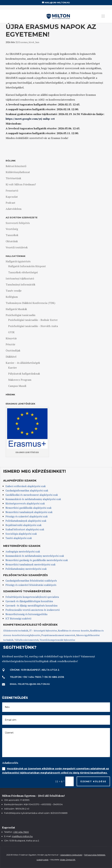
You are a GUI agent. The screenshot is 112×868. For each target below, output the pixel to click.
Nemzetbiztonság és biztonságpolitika (27, 614)
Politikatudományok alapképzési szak (26, 521)
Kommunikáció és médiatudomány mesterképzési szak (35, 556)
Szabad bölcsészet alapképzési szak (25, 529)
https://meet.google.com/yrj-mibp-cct (30, 119)
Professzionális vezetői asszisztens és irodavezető (33, 610)
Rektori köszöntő (16, 166)
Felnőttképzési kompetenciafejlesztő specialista (32, 597)
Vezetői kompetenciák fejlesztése (57, 640)
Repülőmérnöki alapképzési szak (23, 525)
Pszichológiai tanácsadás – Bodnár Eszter (33, 320)
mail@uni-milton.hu (22, 836)
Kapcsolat (12, 197)
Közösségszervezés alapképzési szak (25, 503)
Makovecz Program (20, 380)
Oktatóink (12, 241)
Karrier (12, 368)
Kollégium (12, 297)
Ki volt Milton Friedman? (21, 184)
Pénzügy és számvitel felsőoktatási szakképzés (31, 585)
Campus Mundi (17, 386)
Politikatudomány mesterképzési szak (26, 569)
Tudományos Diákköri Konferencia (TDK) (30, 303)
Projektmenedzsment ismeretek (58, 635)
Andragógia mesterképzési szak (23, 552)
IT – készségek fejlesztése (43, 631)
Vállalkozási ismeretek (27, 640)
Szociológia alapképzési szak (21, 534)
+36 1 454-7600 (21, 832)
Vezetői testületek (17, 247)
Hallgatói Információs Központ (27, 266)
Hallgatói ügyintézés (18, 261)
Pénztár (10, 344)
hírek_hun (34, 42)
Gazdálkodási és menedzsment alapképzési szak (32, 495)
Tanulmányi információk (20, 284)
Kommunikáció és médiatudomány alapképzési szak (33, 499)
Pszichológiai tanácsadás (20, 315)
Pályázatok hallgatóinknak (24, 374)
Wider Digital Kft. (68, 860)
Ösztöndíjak (13, 350)
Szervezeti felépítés (18, 223)
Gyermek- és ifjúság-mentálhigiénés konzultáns (31, 606)
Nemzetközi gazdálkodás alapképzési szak (28, 508)
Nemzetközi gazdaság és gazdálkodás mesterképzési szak (37, 560)
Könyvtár (11, 338)
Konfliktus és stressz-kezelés (74, 631)
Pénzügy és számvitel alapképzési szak (27, 516)
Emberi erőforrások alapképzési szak (26, 486)
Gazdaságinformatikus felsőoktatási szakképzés (31, 581)
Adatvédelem (14, 209)
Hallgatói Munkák (16, 309)
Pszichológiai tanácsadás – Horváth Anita (33, 326)
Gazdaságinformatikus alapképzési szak (27, 491)
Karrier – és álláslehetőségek (23, 363)
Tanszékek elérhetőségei (23, 272)
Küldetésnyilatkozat (18, 172)
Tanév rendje (14, 291)
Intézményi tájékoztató (20, 278)
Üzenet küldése (93, 781)
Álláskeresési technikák (16, 631)
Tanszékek (12, 235)
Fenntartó (12, 191)
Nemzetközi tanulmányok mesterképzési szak (30, 565)
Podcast (10, 203)
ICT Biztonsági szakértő (18, 619)
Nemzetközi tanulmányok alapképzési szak (29, 512)
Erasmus (23, 42)
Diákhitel (11, 357)
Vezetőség (12, 229)
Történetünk (13, 178)
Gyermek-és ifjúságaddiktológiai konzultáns (29, 601)
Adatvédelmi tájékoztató (71, 855)
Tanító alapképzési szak (19, 538)
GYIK (11, 332)
